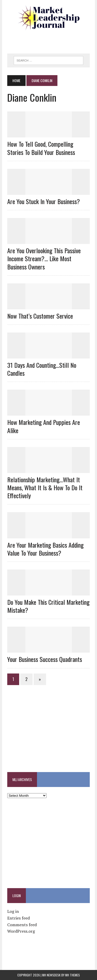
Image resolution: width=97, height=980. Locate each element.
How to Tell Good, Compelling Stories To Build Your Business (41, 148)
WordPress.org (21, 931)
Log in (13, 911)
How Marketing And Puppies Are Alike (44, 426)
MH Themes (73, 975)
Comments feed (22, 925)
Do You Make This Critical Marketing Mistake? (48, 606)
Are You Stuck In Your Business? (44, 201)
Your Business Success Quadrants (45, 659)
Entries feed (18, 918)
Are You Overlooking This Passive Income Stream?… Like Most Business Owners (44, 258)
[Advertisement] (52, 40)
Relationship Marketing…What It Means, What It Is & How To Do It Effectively (45, 487)
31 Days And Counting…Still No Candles (42, 369)
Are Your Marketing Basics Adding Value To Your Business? (45, 549)
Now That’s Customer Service (40, 316)
